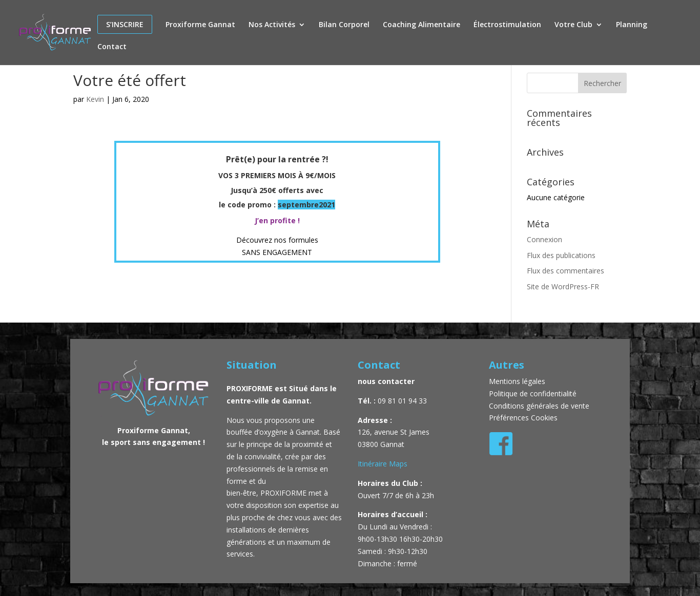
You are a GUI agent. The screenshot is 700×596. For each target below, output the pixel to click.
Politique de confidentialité (533, 393)
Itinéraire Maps (383, 464)
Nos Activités (272, 25)
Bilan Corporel (344, 25)
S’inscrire (125, 24)
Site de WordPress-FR (563, 286)
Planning (632, 25)
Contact (112, 47)
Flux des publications (561, 255)
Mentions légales (518, 381)
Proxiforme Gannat (200, 25)
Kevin (95, 99)
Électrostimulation (507, 25)
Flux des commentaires (565, 271)
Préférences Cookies (523, 418)
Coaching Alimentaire (421, 25)
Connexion (544, 239)
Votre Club (573, 25)
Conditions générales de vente (539, 406)
